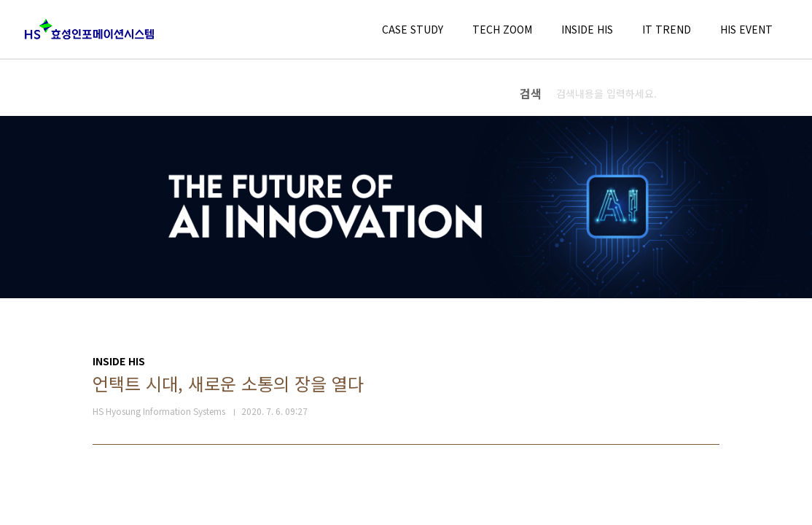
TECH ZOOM (502, 29)
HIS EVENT (746, 29)
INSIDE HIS (587, 29)
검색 (773, 93)
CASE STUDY (413, 29)
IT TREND (667, 29)
